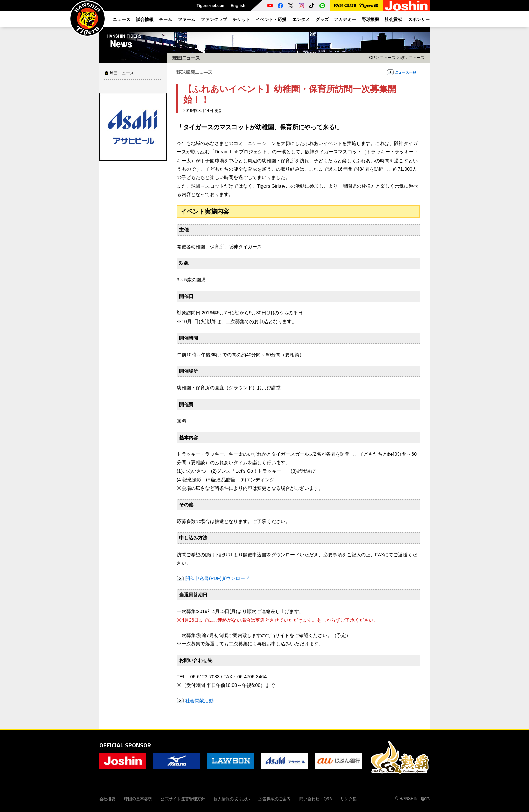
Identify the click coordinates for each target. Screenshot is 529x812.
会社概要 (107, 799)
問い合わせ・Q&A (316, 799)
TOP (371, 58)
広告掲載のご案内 (275, 799)
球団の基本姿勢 (138, 799)
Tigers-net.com (211, 6)
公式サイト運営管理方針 (183, 799)
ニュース (388, 58)
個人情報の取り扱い (232, 799)
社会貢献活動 (199, 701)
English (238, 6)
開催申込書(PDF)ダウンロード (217, 578)
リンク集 (349, 799)
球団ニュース (122, 73)
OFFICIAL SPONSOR (125, 745)
